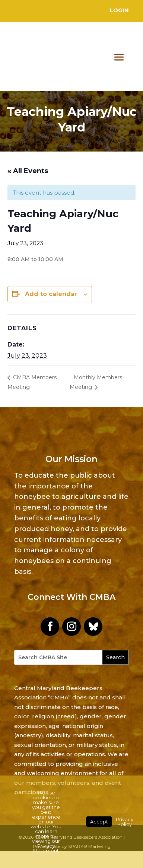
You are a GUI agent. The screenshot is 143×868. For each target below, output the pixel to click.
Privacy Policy (125, 822)
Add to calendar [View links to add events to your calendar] (51, 294)
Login (119, 10)
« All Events (28, 171)
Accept (99, 822)
